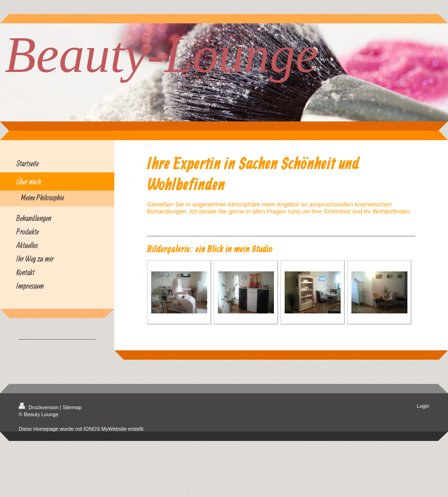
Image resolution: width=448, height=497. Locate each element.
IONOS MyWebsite (105, 429)
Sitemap (72, 407)
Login (423, 406)
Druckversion (39, 407)
